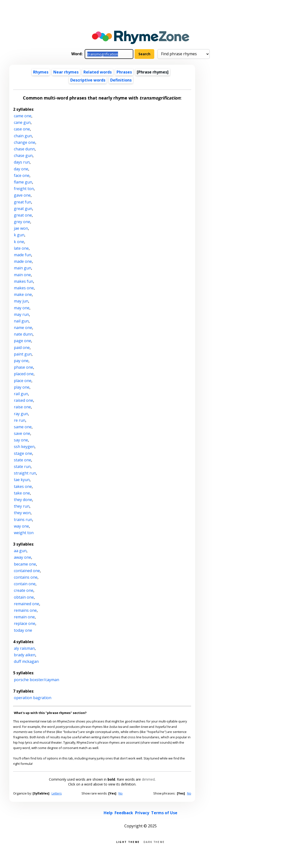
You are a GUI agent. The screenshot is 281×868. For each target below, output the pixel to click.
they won (22, 513)
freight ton (24, 189)
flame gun (23, 182)
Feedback (124, 813)
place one (23, 381)
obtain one (24, 597)
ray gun (21, 414)
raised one (23, 400)
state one (23, 460)
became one (25, 564)
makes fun (23, 281)
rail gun (21, 394)
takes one (23, 486)
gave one (22, 195)
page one (23, 341)
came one (23, 116)
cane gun (22, 122)
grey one (22, 222)
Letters (57, 793)
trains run (23, 520)
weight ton (24, 533)
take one (22, 493)
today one (23, 630)
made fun (23, 255)
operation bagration (33, 698)
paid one (22, 347)
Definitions (121, 80)
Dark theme (154, 842)
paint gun (23, 354)
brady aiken (25, 655)
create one (24, 590)
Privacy (142, 813)
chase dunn (24, 149)
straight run (25, 473)
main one (22, 275)
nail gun (21, 321)
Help (108, 813)
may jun (21, 301)
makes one (24, 288)
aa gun (20, 551)
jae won (21, 228)
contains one (26, 577)
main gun (23, 268)
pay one (21, 361)
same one (23, 427)
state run (22, 466)
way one (21, 526)
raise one (22, 407)
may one (22, 308)
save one (22, 433)
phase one (23, 367)
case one (22, 129)
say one (21, 440)
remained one (27, 604)
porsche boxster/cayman (36, 680)
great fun (23, 202)
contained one (27, 571)
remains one (25, 610)
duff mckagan (26, 661)
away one (23, 557)
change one (25, 142)
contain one (25, 584)
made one (23, 261)
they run (22, 506)
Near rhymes (66, 72)
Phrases (124, 72)
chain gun (23, 136)
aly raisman (24, 648)
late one (21, 248)
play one (22, 387)
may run (21, 314)
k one (19, 242)
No (121, 793)
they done (23, 500)
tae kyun (22, 480)
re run (20, 420)
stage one (23, 453)
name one (23, 328)
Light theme (128, 842)
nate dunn (23, 334)
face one (22, 175)
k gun (19, 235)
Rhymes (41, 72)
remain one (24, 617)
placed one (24, 374)
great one (23, 215)
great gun (23, 209)
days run (22, 162)
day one (21, 169)
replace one (25, 623)
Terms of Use (164, 813)
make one (23, 294)
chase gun (23, 155)
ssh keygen (24, 447)
